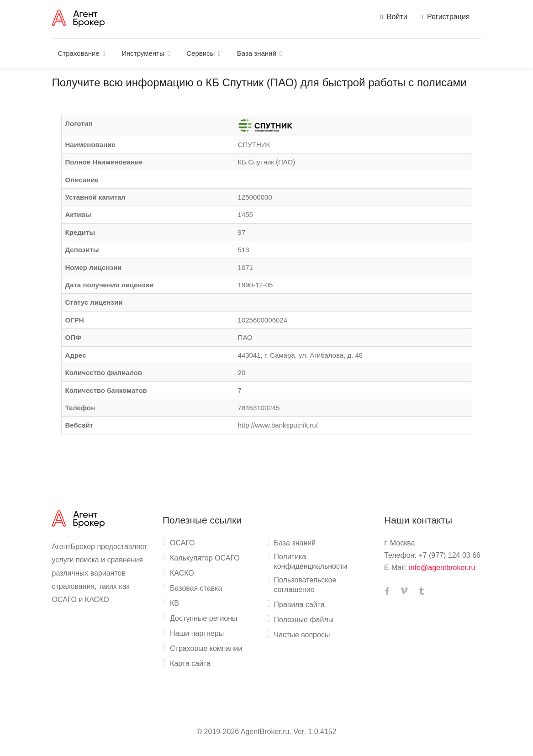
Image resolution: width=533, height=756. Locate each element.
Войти (394, 17)
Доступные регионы (204, 618)
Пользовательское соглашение (305, 585)
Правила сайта (299, 605)
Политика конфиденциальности (311, 561)
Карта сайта (190, 663)
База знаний (257, 53)
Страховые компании (206, 648)
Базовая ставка (196, 588)
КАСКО (182, 573)
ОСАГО (182, 543)
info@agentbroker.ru (442, 568)
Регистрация (445, 17)
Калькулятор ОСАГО (205, 558)
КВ (174, 603)
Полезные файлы (304, 620)
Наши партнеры (197, 633)
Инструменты (143, 53)
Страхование (79, 53)
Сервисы (201, 53)
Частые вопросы (302, 635)
